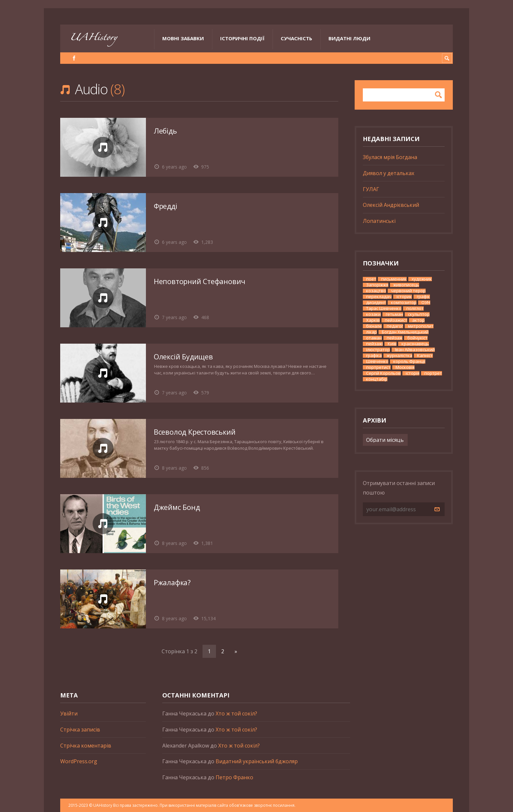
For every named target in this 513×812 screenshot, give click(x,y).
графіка (374, 356)
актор (418, 320)
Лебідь (165, 131)
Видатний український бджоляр (257, 761)
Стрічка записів (80, 730)
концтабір (377, 379)
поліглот (415, 308)
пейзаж (395, 338)
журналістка (399, 356)
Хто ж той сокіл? (236, 713)
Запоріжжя (377, 285)
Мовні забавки (183, 38)
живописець (406, 285)
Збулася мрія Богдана (390, 157)
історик (404, 297)
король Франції (409, 361)
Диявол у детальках (389, 173)
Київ (392, 344)
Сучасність (296, 38)
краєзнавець (415, 344)
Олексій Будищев (183, 357)
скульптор (419, 314)
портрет (433, 373)
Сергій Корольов (383, 373)
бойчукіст (417, 338)
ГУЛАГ (371, 189)
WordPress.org (79, 761)
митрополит (421, 326)
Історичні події (242, 38)
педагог (395, 326)
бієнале (374, 326)
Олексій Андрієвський (391, 205)
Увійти (69, 713)
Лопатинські (379, 221)
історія (413, 373)
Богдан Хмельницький (405, 332)
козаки (373, 314)
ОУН (426, 303)
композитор (404, 303)
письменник (394, 279)
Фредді (166, 206)
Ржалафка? (172, 582)
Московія (405, 367)
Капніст (425, 356)
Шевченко (377, 361)
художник (422, 279)
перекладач (379, 297)
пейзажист (396, 320)
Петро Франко (234, 777)
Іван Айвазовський (415, 350)
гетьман (394, 314)
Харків (373, 320)
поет (371, 279)
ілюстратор (378, 350)
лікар (371, 332)
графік (423, 297)
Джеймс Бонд (177, 507)
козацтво (376, 291)
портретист (378, 367)
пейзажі (374, 344)
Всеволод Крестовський (195, 432)
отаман (374, 338)
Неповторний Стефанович (200, 281)
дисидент (376, 303)
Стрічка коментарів (86, 746)
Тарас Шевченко (384, 308)
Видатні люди (349, 38)
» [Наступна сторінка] (236, 651)
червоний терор (408, 291)
